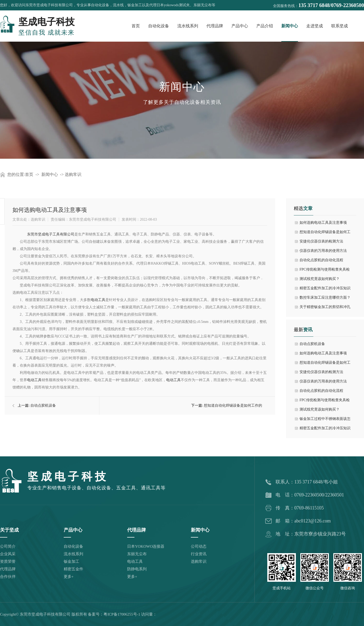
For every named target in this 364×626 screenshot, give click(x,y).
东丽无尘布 (137, 554)
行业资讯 (199, 554)
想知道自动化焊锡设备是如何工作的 (233, 405)
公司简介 (8, 546)
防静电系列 (137, 569)
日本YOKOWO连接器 (146, 546)
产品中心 (240, 26)
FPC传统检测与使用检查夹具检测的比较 (325, 271)
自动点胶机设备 (43, 405)
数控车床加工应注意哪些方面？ (325, 298)
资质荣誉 (8, 561)
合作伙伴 (8, 577)
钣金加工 (71, 561)
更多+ (69, 577)
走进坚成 (315, 26)
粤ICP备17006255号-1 (122, 614)
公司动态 (199, 546)
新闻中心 (290, 26)
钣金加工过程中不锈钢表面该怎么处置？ (325, 420)
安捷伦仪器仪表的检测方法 (321, 241)
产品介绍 (265, 26)
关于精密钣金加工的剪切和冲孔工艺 (325, 308)
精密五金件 (73, 569)
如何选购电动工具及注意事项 (323, 223)
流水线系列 (188, 26)
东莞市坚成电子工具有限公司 (51, 234)
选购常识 (73, 174)
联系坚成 (340, 26)
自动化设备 (159, 26)
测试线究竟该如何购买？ (320, 279)
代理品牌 (215, 26)
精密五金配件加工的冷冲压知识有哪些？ (325, 290)
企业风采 (8, 554)
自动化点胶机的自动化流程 (321, 260)
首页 (136, 26)
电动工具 (98, 300)
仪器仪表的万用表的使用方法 (323, 251)
